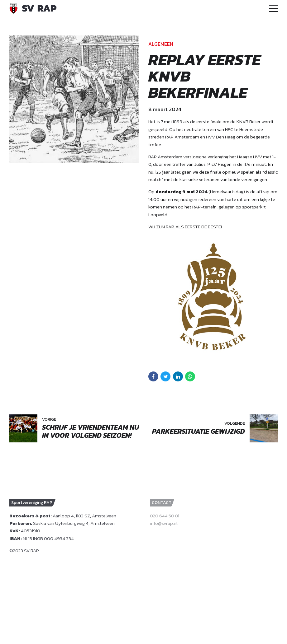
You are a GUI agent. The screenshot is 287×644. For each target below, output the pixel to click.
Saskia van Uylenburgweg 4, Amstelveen (74, 523)
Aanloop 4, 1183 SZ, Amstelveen (84, 516)
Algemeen (161, 44)
